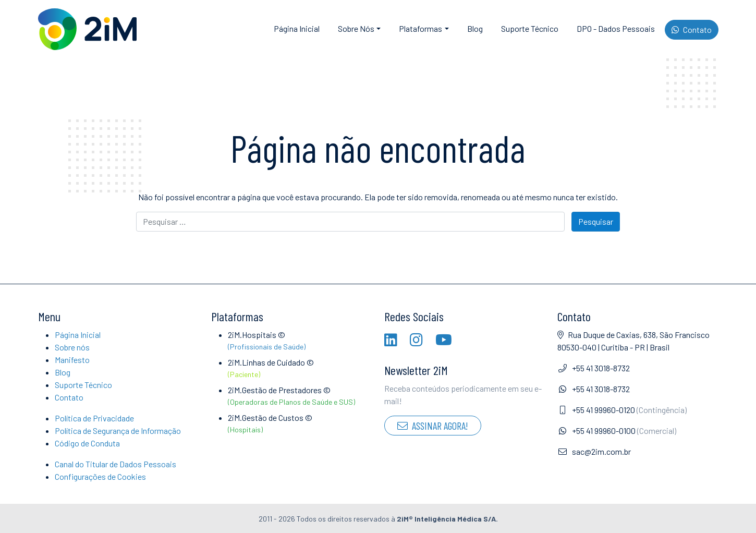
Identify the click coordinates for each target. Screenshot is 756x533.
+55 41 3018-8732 (594, 368)
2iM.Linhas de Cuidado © (300, 368)
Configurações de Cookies (100, 476)
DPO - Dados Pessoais (616, 28)
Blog (475, 28)
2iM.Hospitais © (300, 341)
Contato (692, 29)
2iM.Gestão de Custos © (300, 424)
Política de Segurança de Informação (118, 431)
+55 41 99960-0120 (622, 410)
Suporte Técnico (530, 28)
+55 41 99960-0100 (617, 431)
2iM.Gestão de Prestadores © (300, 396)
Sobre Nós (356, 28)
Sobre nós (72, 347)
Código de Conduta (87, 443)
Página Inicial (297, 28)
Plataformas (420, 28)
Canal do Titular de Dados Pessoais (115, 464)
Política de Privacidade (94, 418)
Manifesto (72, 360)
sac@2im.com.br (594, 451)
